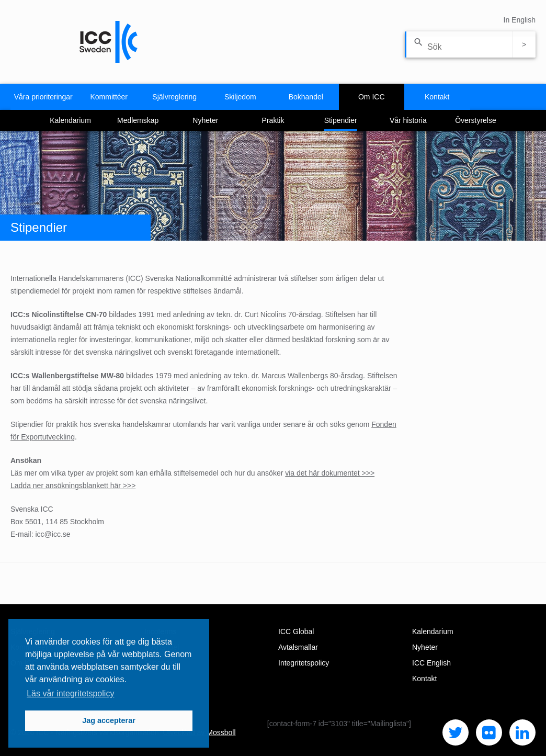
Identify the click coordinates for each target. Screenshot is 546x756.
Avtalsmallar (298, 647)
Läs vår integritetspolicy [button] (70, 693)
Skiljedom (240, 97)
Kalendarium (70, 120)
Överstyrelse (476, 120)
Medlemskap (138, 120)
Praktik (273, 120)
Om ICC (372, 97)
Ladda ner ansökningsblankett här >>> (73, 486)
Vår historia (408, 120)
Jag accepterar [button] (109, 720)
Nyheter (205, 120)
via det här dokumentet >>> (330, 473)
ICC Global (296, 631)
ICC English (431, 663)
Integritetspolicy (304, 663)
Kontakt (437, 97)
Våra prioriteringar (43, 97)
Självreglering (174, 97)
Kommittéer (109, 97)
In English (520, 20)
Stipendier (341, 120)
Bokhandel (306, 97)
